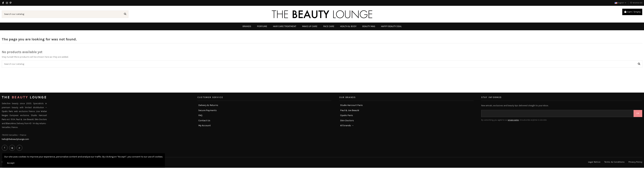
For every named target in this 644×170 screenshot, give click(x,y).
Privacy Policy (635, 162)
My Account (205, 125)
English (621, 3)
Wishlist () (636, 3)
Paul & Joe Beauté (350, 110)
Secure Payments (208, 110)
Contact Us (204, 120)
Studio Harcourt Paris (351, 105)
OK (638, 113)
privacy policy (513, 120)
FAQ (200, 115)
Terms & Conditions (615, 162)
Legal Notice (594, 162)
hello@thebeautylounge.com (15, 139)
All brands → (347, 125)
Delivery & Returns (208, 105)
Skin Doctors (347, 120)
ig (12, 148)
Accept (11, 163)
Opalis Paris (347, 115)
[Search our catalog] (125, 14)
